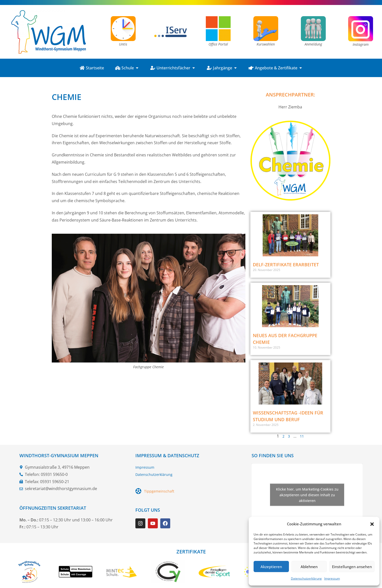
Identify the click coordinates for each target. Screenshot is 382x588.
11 (302, 436)
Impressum (332, 578)
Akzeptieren (271, 567)
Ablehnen (309, 567)
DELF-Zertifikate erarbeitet (286, 265)
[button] (372, 524)
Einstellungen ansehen (352, 567)
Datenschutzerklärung (306, 578)
